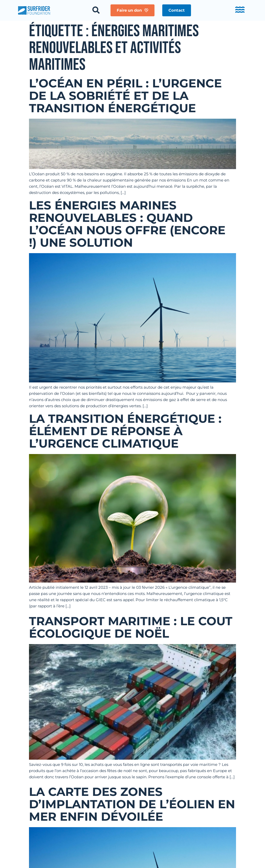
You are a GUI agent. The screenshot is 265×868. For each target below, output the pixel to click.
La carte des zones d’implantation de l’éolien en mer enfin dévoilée (132, 804)
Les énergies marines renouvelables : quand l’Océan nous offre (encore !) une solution (127, 224)
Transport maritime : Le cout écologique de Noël (131, 627)
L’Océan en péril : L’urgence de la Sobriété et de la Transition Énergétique (125, 96)
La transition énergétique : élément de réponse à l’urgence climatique (125, 431)
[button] (177, 10)
